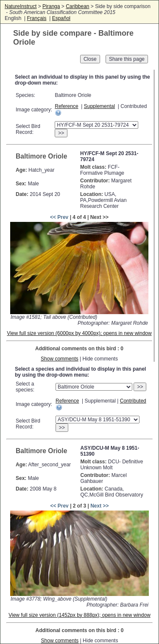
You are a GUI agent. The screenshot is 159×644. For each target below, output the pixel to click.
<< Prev (59, 217)
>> (61, 133)
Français (36, 18)
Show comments (60, 359)
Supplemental (99, 106)
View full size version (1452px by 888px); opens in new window (79, 615)
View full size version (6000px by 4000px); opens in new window (79, 333)
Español (61, 18)
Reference (66, 106)
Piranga (51, 6)
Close (90, 59)
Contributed (133, 401)
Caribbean (77, 6)
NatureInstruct (21, 6)
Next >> (99, 506)
